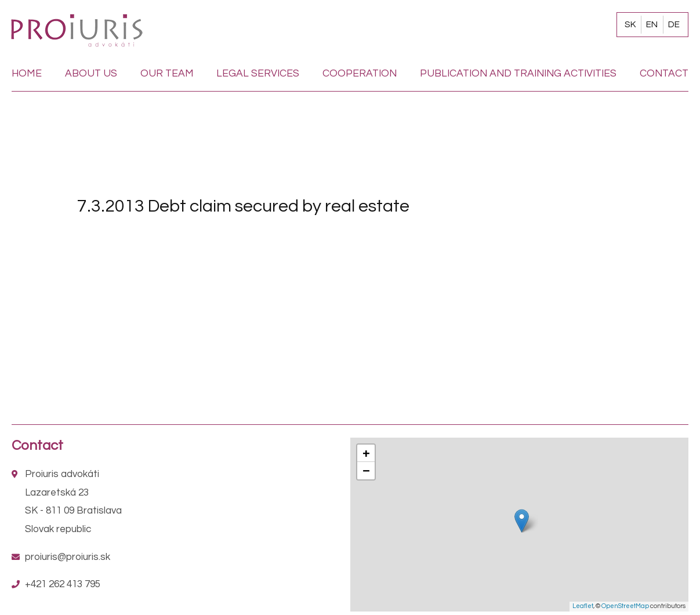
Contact (664, 74)
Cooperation (360, 74)
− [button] (366, 470)
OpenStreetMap (625, 606)
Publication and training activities (518, 74)
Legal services (258, 74)
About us (91, 74)
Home (27, 74)
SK (630, 24)
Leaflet (583, 606)
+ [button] (366, 453)
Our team (167, 74)
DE (674, 24)
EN (652, 24)
